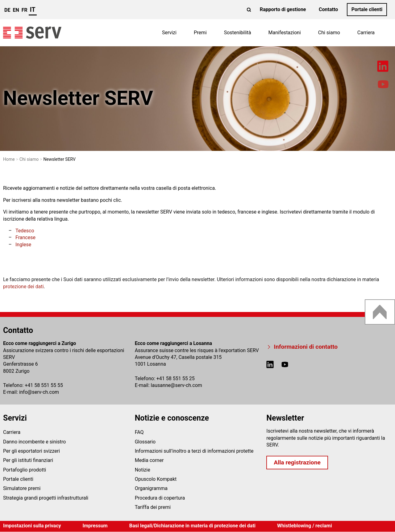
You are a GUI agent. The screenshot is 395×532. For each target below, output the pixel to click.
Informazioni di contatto (306, 347)
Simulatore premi (22, 488)
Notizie (143, 470)
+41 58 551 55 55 (44, 385)
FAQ (139, 432)
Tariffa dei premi (153, 507)
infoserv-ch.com (39, 392)
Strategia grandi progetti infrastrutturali (46, 498)
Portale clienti (367, 9)
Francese (25, 237)
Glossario (145, 442)
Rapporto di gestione (283, 9)
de (7, 10)
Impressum (95, 526)
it (33, 10)
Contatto (328, 9)
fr (25, 10)
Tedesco (25, 231)
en (16, 10)
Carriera (366, 33)
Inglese (23, 245)
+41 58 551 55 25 (176, 378)
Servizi (169, 33)
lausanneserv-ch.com (177, 385)
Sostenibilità (238, 33)
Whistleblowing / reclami (305, 526)
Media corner (149, 460)
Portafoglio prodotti (25, 470)
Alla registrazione (297, 462)
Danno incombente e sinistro (34, 442)
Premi (200, 33)
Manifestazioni (285, 33)
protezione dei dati (23, 287)
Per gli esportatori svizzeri (31, 451)
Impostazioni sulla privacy (32, 526)
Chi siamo (329, 33)
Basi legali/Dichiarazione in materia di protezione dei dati (192, 526)
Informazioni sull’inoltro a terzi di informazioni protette (194, 451)
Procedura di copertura (160, 498)
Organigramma (151, 488)
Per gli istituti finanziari (28, 460)
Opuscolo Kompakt (156, 479)
